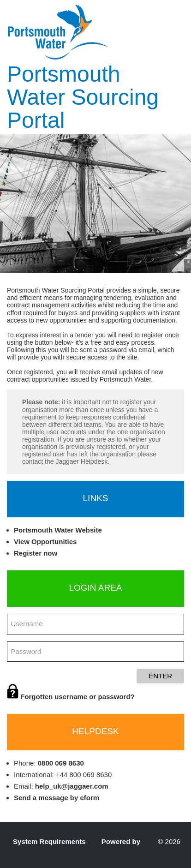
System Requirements (49, 841)
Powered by (122, 841)
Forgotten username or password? (71, 697)
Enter (160, 676)
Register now (36, 553)
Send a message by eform (57, 798)
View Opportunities (45, 542)
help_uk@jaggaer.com (72, 786)
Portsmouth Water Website (58, 530)
